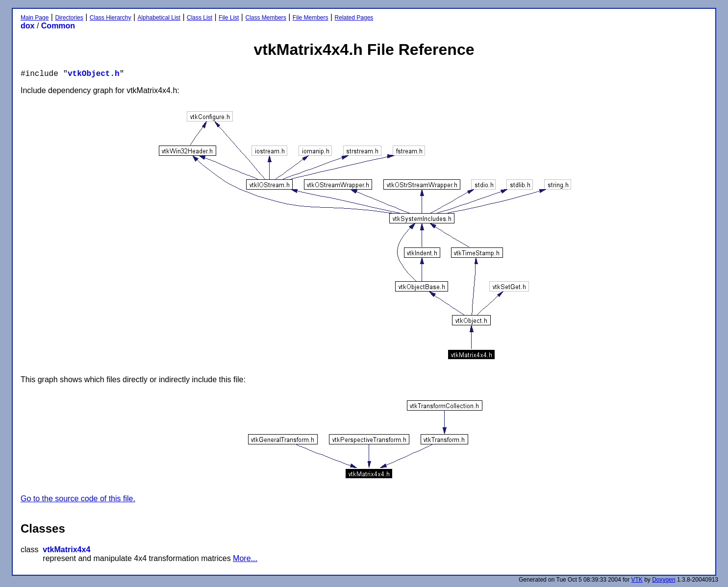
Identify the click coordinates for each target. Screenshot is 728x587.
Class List (200, 18)
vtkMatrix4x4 (66, 550)
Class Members (265, 18)
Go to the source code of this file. (78, 499)
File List (229, 18)
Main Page (35, 18)
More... (245, 558)
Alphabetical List (159, 18)
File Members (311, 18)
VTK (637, 580)
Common (58, 26)
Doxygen (664, 580)
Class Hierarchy (111, 18)
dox (27, 26)
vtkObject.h (94, 74)
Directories (69, 18)
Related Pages (354, 18)
